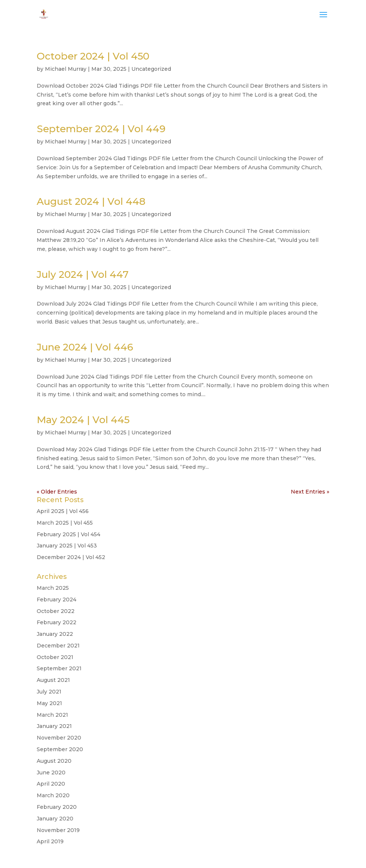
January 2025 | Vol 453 (67, 546)
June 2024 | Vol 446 (85, 347)
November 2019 (58, 830)
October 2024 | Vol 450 (93, 56)
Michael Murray (66, 69)
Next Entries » (310, 492)
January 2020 (55, 819)
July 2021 (49, 692)
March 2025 (53, 588)
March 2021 (52, 715)
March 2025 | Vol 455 (65, 523)
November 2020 (59, 738)
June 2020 (51, 773)
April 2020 (51, 784)
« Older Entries (57, 492)
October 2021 (55, 657)
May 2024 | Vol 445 (83, 420)
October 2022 (56, 611)
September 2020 (60, 749)
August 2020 (54, 761)
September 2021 (59, 668)
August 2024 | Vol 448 (91, 201)
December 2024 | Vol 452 (71, 557)
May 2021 (49, 703)
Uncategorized (151, 69)
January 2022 (55, 634)
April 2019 (50, 841)
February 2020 (57, 807)
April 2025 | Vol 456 (63, 511)
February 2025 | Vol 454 (68, 534)
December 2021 (58, 646)
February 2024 (57, 600)
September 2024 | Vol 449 (101, 129)
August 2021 (53, 680)
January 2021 (54, 726)
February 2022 (57, 622)
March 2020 (53, 795)
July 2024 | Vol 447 (83, 274)
